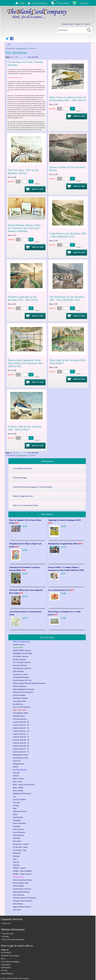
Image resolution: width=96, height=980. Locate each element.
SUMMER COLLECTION (22, 654)
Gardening (17, 820)
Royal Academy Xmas (21, 883)
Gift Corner (17, 910)
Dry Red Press (18, 704)
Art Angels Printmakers (21, 677)
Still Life (16, 862)
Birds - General (18, 779)
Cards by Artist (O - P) (21, 743)
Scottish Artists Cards (21, 758)
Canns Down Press (20, 701)
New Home (17, 841)
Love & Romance (19, 832)
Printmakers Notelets (20, 698)
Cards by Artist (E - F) (22, 48)
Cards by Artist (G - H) (21, 731)
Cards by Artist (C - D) (21, 725)
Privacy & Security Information (13, 939)
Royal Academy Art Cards (22, 680)
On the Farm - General (21, 844)
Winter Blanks (18, 904)
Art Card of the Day (20, 719)
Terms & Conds (68, 24)
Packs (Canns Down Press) (22, 880)
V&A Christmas (19, 895)
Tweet (9, 44)
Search (87, 24)
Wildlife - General (19, 868)
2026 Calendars (18, 671)
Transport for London (21, 674)
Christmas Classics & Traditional (25, 898)
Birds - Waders (18, 788)
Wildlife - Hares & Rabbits (22, 871)
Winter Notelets (18, 886)
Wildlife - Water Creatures (22, 874)
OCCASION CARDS (21, 713)
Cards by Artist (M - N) (21, 740)
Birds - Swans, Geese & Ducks (24, 785)
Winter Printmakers (20, 686)
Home (22, 3)
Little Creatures (18, 829)
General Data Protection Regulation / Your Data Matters (33, 487)
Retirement (17, 853)
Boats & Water (18, 791)
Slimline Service (19, 645)
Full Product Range (20, 478)
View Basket (63, 3)
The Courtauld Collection (22, 662)
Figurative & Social (20, 811)
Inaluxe (16, 767)
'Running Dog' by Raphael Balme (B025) (65, 544)
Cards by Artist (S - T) (21, 749)
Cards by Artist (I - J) (20, 734)
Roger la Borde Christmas (22, 907)
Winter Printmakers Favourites (24, 689)
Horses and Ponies (19, 823)
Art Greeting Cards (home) (22, 468)
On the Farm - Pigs (20, 850)
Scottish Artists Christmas (22, 889)
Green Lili (17, 761)
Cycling (16, 806)
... (20, 57)
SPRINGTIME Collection (22, 651)
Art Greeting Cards (10, 48)
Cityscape (16, 803)
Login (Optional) (39, 3)
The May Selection (20, 660)
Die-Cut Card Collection (22, 707)
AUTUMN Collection (21, 657)
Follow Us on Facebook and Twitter (26, 505)
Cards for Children (20, 800)
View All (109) (33, 57)
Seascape (16, 856)
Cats (15, 797)
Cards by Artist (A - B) (21, 722)
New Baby (17, 838)
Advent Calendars (19, 695)
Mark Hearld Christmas (21, 892)
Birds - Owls (17, 782)
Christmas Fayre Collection (23, 901)
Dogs (15, 808)
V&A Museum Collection (22, 668)
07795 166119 (6, 953)
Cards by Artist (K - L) (21, 737)
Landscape (17, 826)
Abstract (16, 776)
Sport (15, 859)
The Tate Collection (20, 665)
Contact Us (79, 24)
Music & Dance (19, 835)
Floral (15, 814)
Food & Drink (18, 817)
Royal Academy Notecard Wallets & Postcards (29, 683)
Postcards (16, 773)
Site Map (5, 936)
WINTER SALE (19, 716)
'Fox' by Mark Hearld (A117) (61, 590)
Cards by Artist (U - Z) (21, 752)
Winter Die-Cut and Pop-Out (23, 692)
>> (25, 57)
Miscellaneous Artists (21, 755)
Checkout (84, 3)
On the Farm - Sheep (20, 847)
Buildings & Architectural (22, 794)
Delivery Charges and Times (23, 496)
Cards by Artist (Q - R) (21, 746)
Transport (16, 865)
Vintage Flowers (19, 764)
